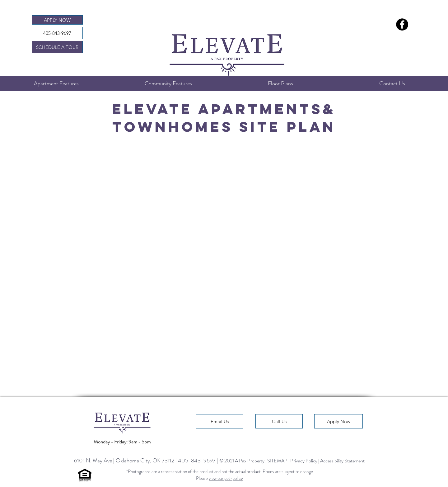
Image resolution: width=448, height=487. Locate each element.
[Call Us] (279, 421)
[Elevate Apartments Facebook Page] (402, 24)
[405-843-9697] (57, 33)
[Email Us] (220, 421)
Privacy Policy (304, 461)
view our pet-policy (226, 478)
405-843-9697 (197, 461)
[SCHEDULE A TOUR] (57, 47)
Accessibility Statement (342, 461)
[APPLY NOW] (57, 20)
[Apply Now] (338, 421)
